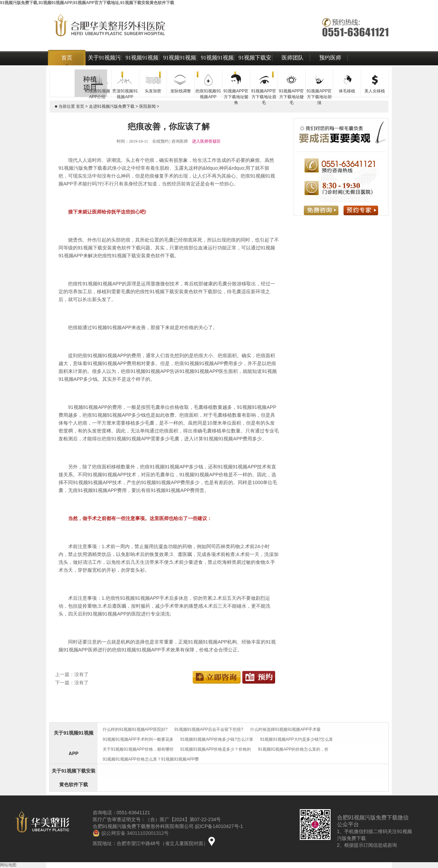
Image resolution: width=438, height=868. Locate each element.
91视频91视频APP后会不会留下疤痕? (209, 729)
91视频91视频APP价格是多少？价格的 (216, 749)
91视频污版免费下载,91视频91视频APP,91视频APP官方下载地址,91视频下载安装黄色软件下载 (87, 3)
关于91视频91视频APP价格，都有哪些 (138, 749)
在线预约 (160, 141)
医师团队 (293, 58)
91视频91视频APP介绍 (142, 65)
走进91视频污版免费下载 (112, 106)
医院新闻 (147, 106)
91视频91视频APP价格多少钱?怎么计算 (217, 739)
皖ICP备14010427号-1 (219, 826)
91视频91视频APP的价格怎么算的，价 (293, 749)
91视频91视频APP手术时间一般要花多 (138, 739)
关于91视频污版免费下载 (104, 65)
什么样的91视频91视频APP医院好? (135, 729)
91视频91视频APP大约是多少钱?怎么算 (297, 739)
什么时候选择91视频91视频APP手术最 (286, 729)
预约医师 (330, 58)
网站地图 (8, 865)
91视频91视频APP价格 (180, 65)
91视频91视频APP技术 (217, 65)
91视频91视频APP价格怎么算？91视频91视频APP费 (151, 759)
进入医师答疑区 (206, 141)
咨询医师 (180, 141)
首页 (67, 58)
